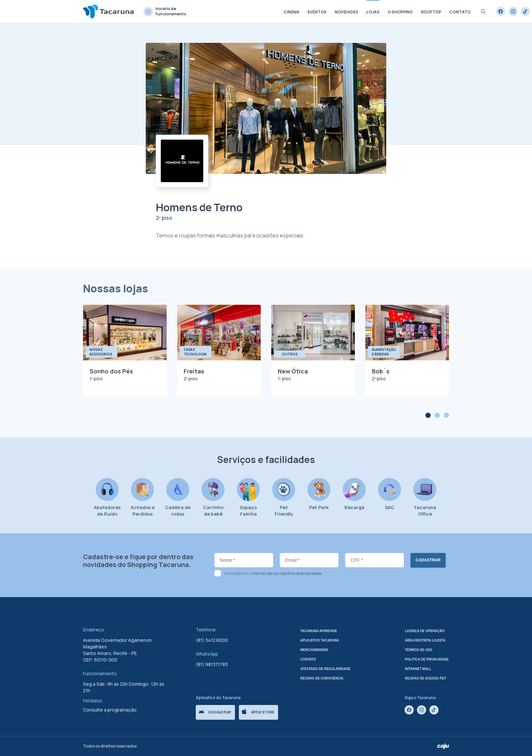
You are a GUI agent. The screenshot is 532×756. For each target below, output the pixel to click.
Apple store (258, 712)
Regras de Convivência (322, 678)
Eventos (317, 12)
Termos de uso (419, 650)
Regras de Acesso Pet (425, 678)
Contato (460, 12)
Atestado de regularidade (325, 669)
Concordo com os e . (273, 573)
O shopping (400, 12)
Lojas (373, 12)
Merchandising (314, 650)
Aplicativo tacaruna (320, 640)
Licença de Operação (425, 631)
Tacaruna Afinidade (319, 631)
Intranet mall (418, 669)
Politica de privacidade (427, 659)
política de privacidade (302, 573)
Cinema (291, 12)
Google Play (215, 712)
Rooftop (431, 12)
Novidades (346, 12)
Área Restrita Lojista (425, 640)
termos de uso (267, 573)
